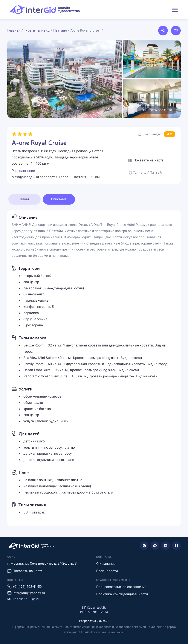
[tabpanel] (94, 368)
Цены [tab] (24, 199)
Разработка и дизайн (94, 621)
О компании (106, 564)
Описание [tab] (59, 199)
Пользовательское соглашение (121, 587)
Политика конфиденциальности (122, 594)
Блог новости (107, 571)
